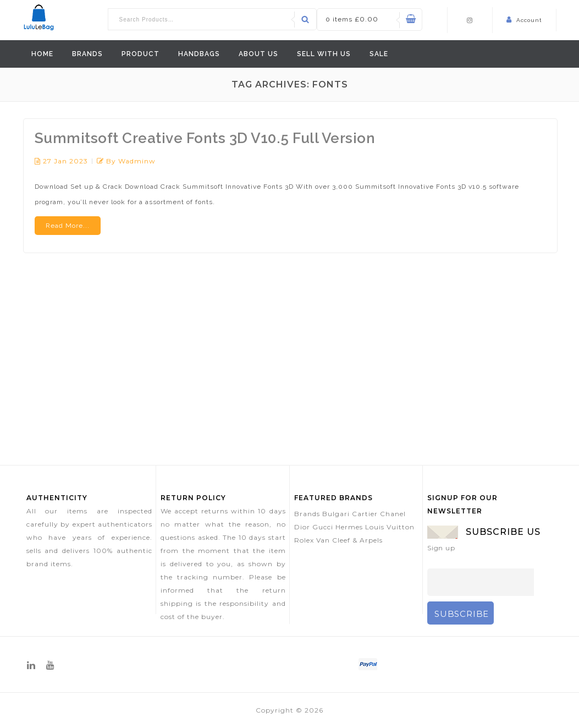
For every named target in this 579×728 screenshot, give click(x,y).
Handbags (199, 54)
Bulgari (336, 514)
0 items (352, 19)
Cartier (365, 514)
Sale (379, 54)
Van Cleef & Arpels (349, 540)
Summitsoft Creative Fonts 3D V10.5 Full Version (205, 138)
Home (42, 54)
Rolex (304, 540)
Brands (87, 54)
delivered (186, 564)
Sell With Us (324, 54)
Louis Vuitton (390, 527)
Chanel (393, 514)
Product (140, 54)
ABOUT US (258, 54)
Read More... (68, 226)
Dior (302, 527)
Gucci (323, 527)
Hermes (349, 527)
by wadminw (131, 161)
